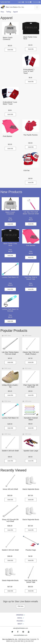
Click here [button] (20, 606)
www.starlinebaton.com (20, 635)
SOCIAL (20, 618)
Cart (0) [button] (28, 2)
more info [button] (10, 50)
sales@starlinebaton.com (20, 628)
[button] (10, 46)
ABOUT (20, 624)
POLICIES (20, 621)
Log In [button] (21, 2)
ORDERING (20, 615)
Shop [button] (2, 12)
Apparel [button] (15, 12)
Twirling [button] (8, 12)
